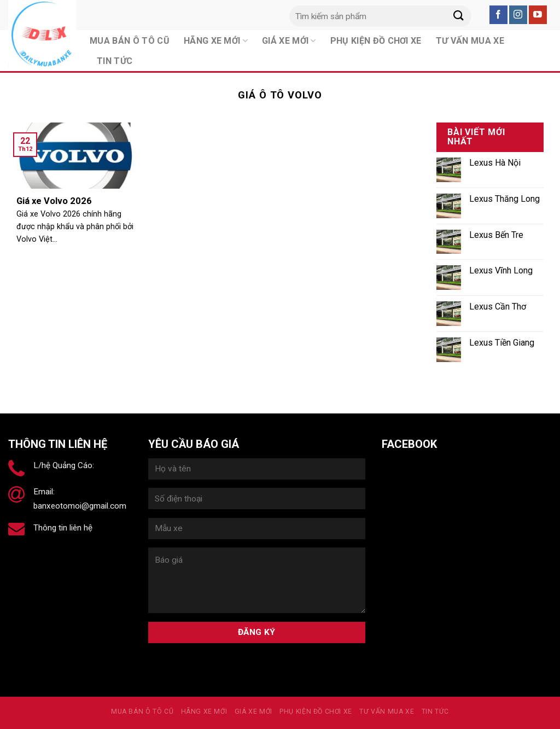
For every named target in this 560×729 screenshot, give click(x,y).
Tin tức (115, 61)
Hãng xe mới (204, 711)
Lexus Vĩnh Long (501, 270)
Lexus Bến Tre (496, 235)
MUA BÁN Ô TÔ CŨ (142, 711)
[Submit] (459, 16)
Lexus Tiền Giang (502, 343)
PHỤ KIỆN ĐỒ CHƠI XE (316, 711)
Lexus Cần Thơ (498, 307)
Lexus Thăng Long (504, 199)
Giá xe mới (253, 711)
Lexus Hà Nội (495, 163)
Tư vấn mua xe (387, 711)
